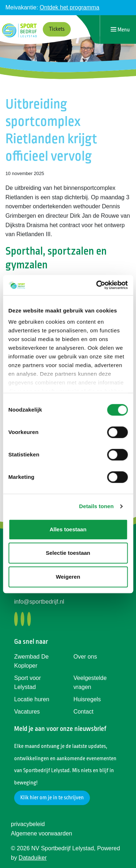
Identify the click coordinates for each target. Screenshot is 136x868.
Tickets (57, 29)
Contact (84, 712)
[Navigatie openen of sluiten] (120, 29)
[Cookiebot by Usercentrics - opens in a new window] (97, 285)
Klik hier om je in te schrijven (52, 798)
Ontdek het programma (69, 7)
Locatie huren (32, 699)
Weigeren (68, 577)
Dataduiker (32, 858)
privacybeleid (28, 824)
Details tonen (96, 506)
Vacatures (27, 712)
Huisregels (87, 699)
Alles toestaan (68, 529)
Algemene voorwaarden (42, 833)
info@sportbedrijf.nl (39, 602)
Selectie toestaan (68, 553)
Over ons (85, 657)
